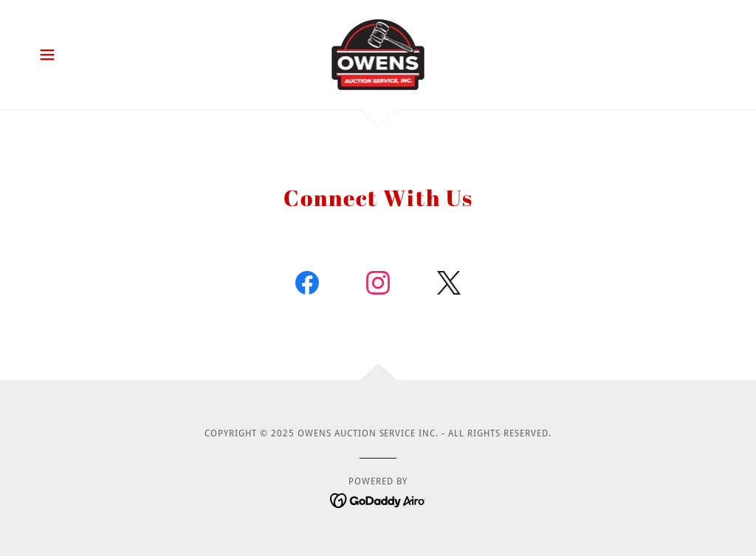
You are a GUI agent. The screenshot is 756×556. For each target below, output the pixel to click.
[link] (378, 54)
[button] (47, 55)
